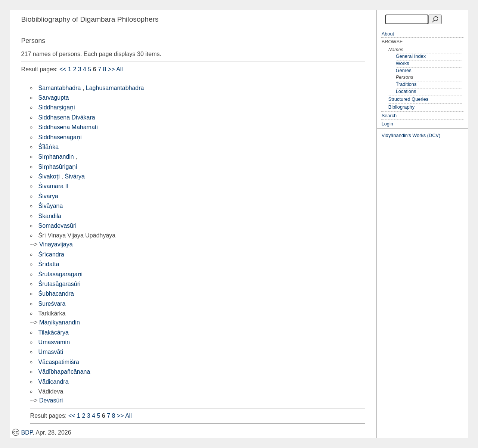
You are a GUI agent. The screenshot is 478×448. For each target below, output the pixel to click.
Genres (404, 70)
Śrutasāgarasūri (60, 284)
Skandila (50, 216)
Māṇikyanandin (60, 322)
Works (403, 63)
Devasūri (51, 400)
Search (389, 116)
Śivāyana (51, 206)
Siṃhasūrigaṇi (58, 167)
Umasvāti (51, 352)
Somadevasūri (58, 226)
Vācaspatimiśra (59, 362)
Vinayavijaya (56, 244)
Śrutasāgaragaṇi (61, 274)
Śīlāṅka (49, 147)
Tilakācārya (54, 332)
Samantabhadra (60, 88)
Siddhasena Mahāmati (68, 127)
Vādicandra (54, 382)
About (388, 34)
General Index (411, 56)
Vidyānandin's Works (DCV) (411, 135)
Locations (406, 91)
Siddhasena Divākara (67, 117)
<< (63, 69)
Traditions (406, 84)
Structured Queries (408, 99)
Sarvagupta (54, 98)
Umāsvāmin (54, 342)
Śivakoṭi (49, 176)
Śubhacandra (56, 294)
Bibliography (401, 107)
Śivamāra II (54, 186)
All (119, 69)
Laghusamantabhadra (115, 88)
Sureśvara (52, 304)
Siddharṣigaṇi (57, 107)
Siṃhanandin (56, 157)
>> (111, 69)
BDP (22, 433)
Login (387, 124)
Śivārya (75, 176)
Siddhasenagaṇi (60, 137)
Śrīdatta (49, 264)
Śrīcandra (51, 254)
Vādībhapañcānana (64, 372)
